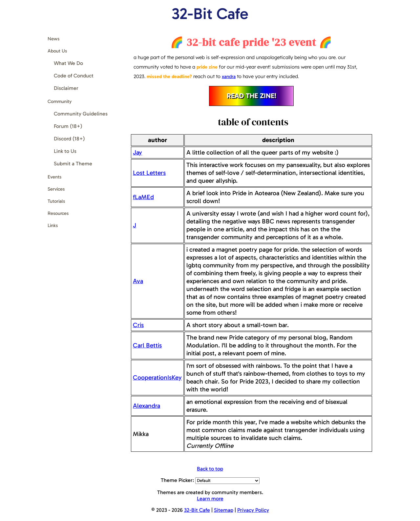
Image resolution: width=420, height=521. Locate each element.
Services (56, 189)
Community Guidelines (81, 114)
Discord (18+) (69, 139)
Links (53, 225)
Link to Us (65, 151)
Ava (138, 281)
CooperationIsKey (157, 377)
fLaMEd (143, 197)
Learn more (210, 499)
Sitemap (224, 510)
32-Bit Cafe (210, 14)
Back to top (210, 469)
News (53, 39)
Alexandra (147, 406)
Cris (138, 325)
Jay (137, 152)
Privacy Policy (253, 510)
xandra (229, 76)
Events (54, 177)
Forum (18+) (68, 126)
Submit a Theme (73, 164)
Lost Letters (149, 173)
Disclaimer (66, 88)
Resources (58, 213)
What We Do (68, 63)
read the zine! (252, 96)
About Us (57, 51)
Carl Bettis (147, 345)
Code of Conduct (74, 76)
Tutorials (56, 201)
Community (60, 101)
